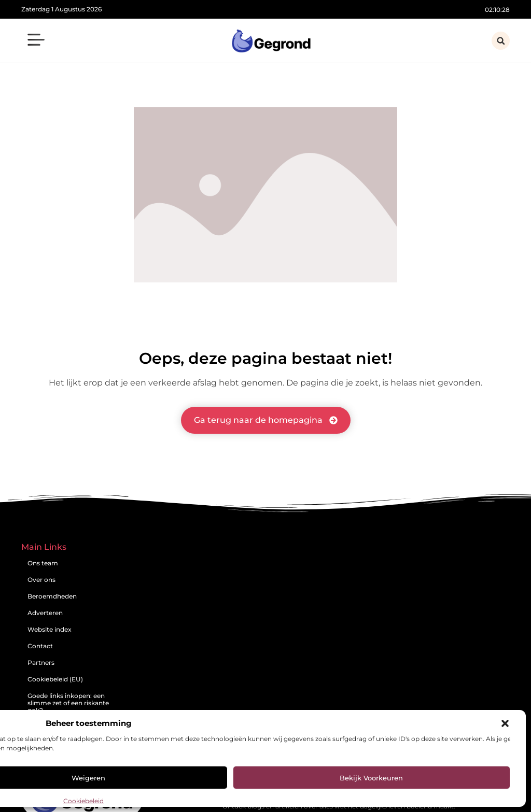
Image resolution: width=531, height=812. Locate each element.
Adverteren (45, 613)
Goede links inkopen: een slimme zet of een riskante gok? (68, 703)
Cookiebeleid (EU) (55, 679)
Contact (40, 646)
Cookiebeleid (83, 801)
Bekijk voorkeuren (371, 778)
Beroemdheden (52, 596)
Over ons (41, 580)
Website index (50, 629)
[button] (505, 723)
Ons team (43, 563)
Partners (41, 663)
